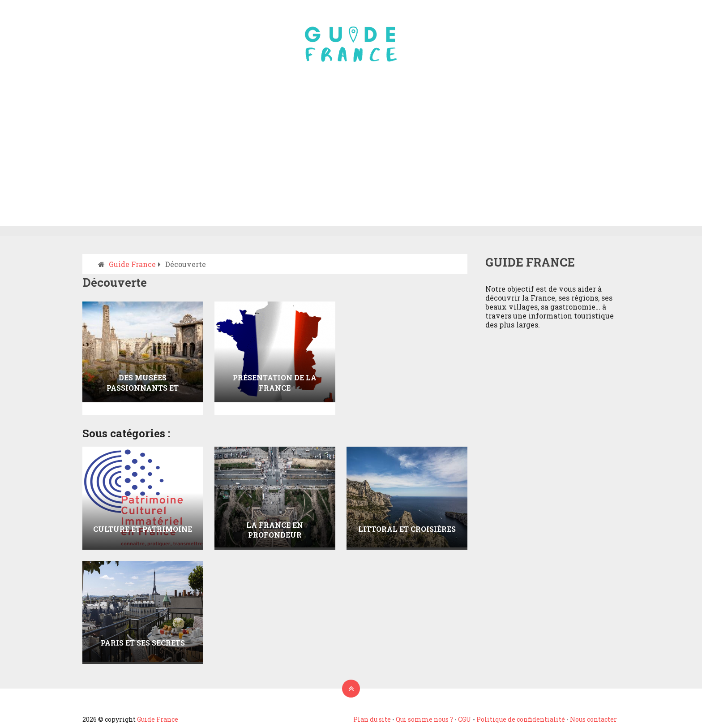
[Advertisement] (351, 159)
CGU (465, 719)
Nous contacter (593, 719)
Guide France (158, 719)
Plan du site (372, 719)
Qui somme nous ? (424, 719)
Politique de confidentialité (521, 719)
